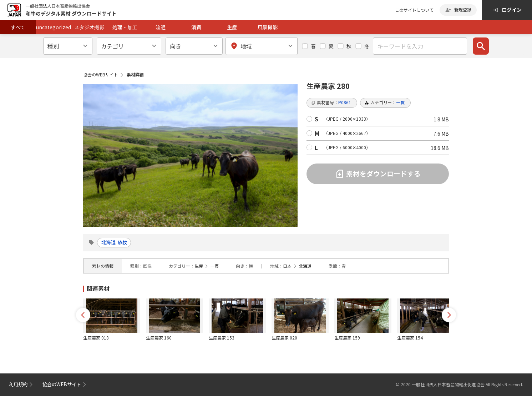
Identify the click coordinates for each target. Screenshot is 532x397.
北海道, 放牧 (116, 243)
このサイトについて (414, 10)
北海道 (305, 267)
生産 (232, 27)
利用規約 (19, 385)
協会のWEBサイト (101, 74)
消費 (196, 27)
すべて (18, 27)
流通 (161, 27)
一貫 (214, 267)
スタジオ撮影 (89, 27)
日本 (287, 267)
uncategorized (54, 27)
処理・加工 (125, 27)
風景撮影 (268, 27)
